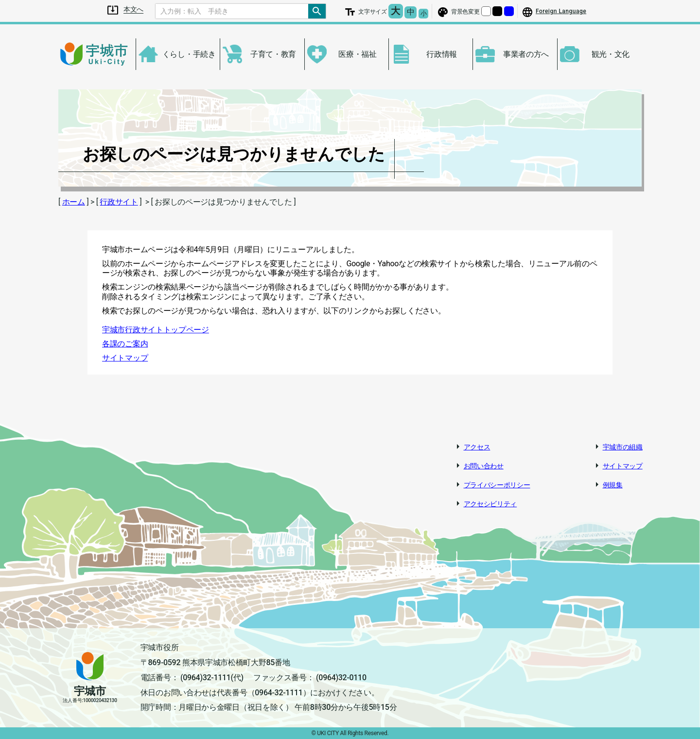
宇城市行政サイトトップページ (156, 330)
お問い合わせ (484, 466)
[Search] (232, 11)
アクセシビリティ (490, 504)
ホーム (74, 202)
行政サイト (119, 202)
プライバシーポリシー (497, 485)
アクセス (477, 447)
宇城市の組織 (623, 447)
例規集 (613, 485)
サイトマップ (125, 358)
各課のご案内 (125, 344)
